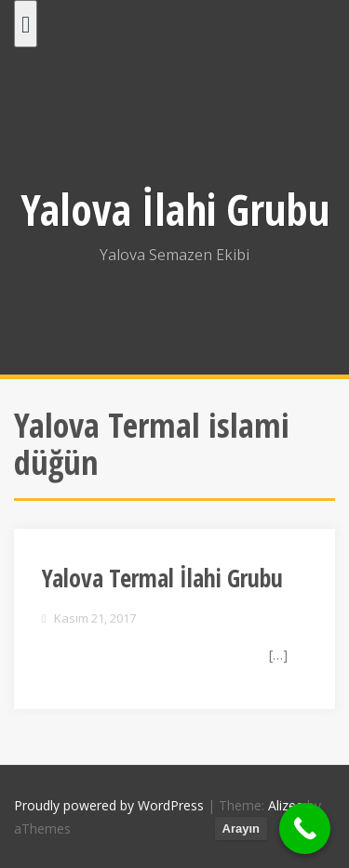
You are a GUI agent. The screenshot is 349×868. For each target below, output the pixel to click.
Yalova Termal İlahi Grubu (162, 578)
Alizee (286, 805)
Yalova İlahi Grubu (175, 209)
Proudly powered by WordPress (109, 805)
